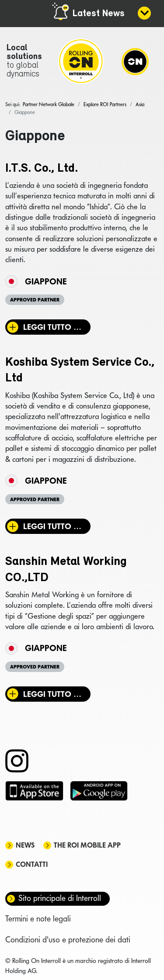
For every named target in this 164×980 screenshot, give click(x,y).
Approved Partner (35, 300)
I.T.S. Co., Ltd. (42, 169)
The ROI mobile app (87, 845)
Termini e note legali (38, 919)
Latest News (99, 14)
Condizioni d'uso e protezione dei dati (68, 940)
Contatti (32, 864)
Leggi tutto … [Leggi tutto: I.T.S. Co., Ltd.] (52, 327)
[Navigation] (135, 61)
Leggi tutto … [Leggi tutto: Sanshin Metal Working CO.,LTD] (52, 694)
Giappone (46, 281)
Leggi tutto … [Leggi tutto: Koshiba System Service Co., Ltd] (52, 526)
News (25, 845)
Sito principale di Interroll (60, 898)
